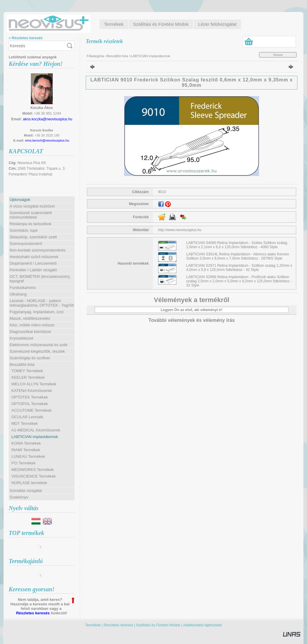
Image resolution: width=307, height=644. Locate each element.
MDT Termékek (25, 423)
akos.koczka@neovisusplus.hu (48, 119)
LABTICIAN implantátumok (35, 437)
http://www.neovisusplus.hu (180, 230)
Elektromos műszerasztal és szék (39, 345)
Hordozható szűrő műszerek (34, 257)
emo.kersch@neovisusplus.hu (47, 140)
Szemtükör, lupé (24, 230)
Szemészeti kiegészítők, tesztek (37, 351)
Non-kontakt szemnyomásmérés (37, 250)
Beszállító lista (118, 56)
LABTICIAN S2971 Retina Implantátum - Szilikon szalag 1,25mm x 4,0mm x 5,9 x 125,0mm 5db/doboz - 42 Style (239, 268)
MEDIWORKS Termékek (33, 470)
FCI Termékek (24, 463)
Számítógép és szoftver (30, 358)
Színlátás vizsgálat (26, 491)
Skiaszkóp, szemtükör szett (33, 237)
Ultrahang (18, 294)
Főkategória (95, 56)
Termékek (93, 625)
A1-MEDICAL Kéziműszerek (36, 430)
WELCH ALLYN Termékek (34, 384)
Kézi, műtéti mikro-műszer (32, 325)
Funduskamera (23, 288)
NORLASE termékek (29, 483)
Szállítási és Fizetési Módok (158, 625)
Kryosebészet (21, 338)
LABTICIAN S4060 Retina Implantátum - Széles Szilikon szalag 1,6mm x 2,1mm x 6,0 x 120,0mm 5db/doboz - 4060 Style (237, 245)
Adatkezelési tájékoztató (203, 625)
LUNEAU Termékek (28, 456)
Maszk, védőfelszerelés (30, 318)
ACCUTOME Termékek (31, 410)
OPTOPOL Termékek (30, 404)
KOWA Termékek (26, 443)
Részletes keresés (33, 613)
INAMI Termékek (26, 450)
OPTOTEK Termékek (30, 397)
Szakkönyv (19, 497)
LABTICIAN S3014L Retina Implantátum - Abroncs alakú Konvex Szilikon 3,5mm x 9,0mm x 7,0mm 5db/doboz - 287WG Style (238, 256)
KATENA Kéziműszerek (32, 391)
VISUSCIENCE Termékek (34, 476)
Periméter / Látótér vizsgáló (33, 270)
